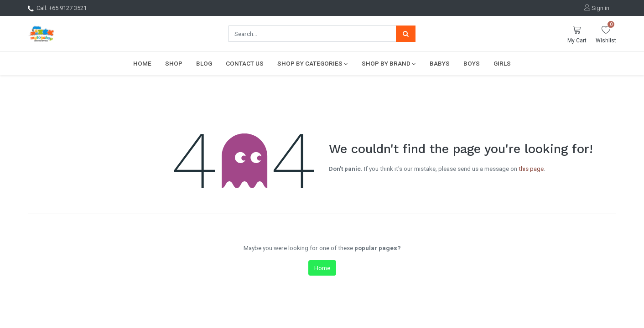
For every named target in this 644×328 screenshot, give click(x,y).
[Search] (406, 34)
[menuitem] (142, 63)
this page (531, 169)
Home (322, 268)
